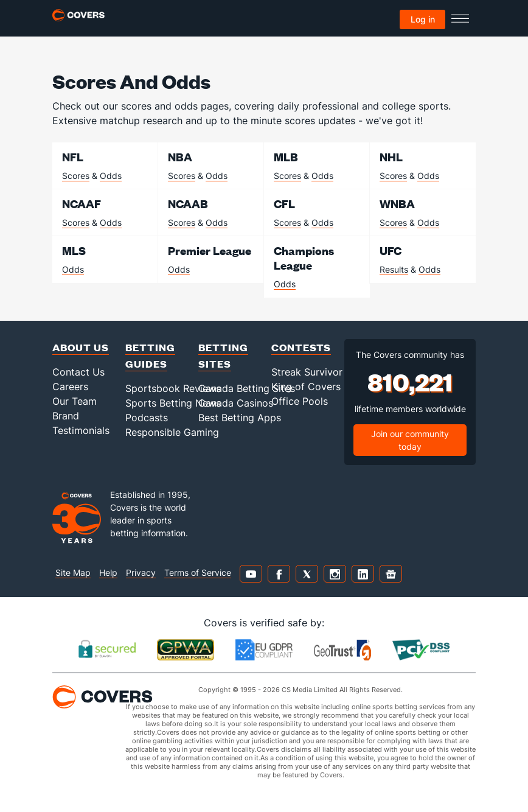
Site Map (73, 572)
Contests (301, 347)
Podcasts (147, 418)
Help (108, 572)
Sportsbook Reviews (173, 388)
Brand (66, 416)
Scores (76, 176)
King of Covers (306, 387)
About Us (81, 347)
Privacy (141, 572)
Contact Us (78, 372)
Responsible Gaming (172, 432)
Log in (423, 19)
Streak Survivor (307, 372)
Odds (111, 176)
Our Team (75, 401)
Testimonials (81, 430)
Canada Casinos (236, 403)
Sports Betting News (173, 403)
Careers (70, 387)
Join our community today (410, 440)
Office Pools (300, 401)
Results (394, 269)
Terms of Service (198, 572)
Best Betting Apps (240, 418)
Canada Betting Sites (247, 388)
